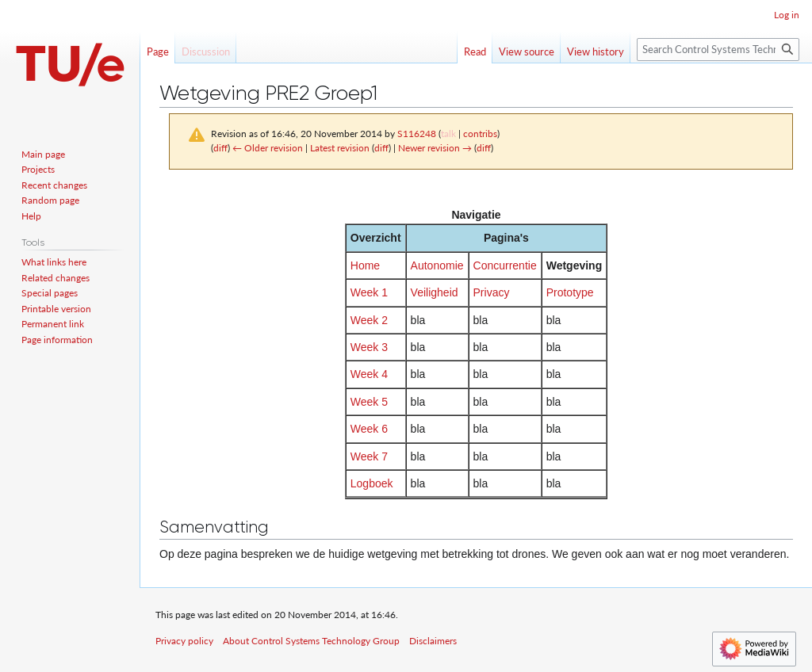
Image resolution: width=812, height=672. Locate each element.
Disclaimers (433, 641)
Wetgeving (575, 265)
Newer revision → (435, 148)
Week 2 (369, 320)
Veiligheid (435, 292)
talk (448, 134)
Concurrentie (505, 265)
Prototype (570, 292)
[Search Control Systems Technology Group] (718, 50)
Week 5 (369, 402)
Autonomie (437, 265)
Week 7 (369, 456)
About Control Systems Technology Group (311, 641)
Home (365, 265)
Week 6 (369, 429)
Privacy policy (184, 641)
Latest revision (340, 148)
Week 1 (369, 292)
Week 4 (369, 374)
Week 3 (369, 347)
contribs (480, 134)
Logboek (372, 483)
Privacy (492, 292)
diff (220, 148)
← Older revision (268, 148)
